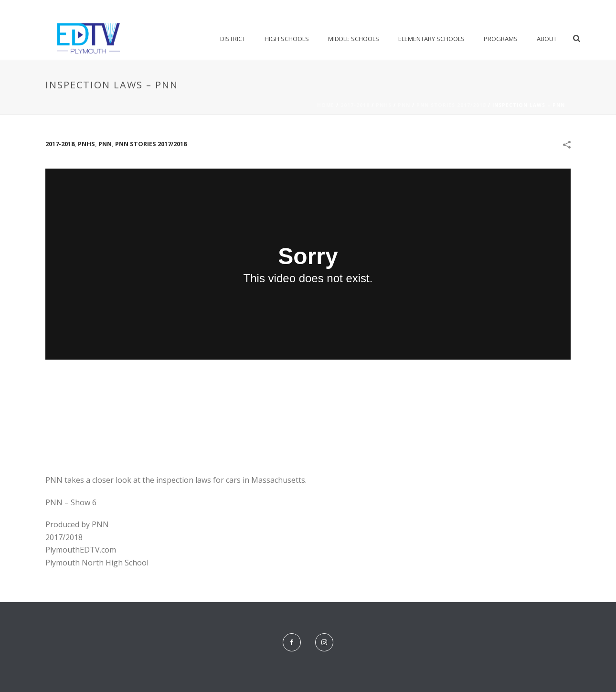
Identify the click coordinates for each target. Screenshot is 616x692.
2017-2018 (355, 105)
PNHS (384, 105)
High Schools (287, 39)
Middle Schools (354, 39)
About (547, 39)
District (233, 39)
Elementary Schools (431, 39)
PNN (404, 105)
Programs (501, 39)
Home (326, 105)
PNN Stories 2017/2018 (451, 105)
